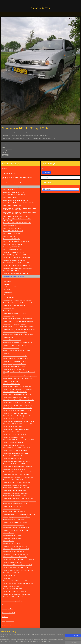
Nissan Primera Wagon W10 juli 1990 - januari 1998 (21, 498)
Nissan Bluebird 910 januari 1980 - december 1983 (21, 319)
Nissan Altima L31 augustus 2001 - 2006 (21, 305)
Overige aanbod (6, 625)
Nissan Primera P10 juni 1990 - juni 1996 (21, 490)
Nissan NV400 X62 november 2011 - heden (21, 450)
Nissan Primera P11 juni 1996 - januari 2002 (21, 493)
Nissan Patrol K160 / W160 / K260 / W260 (21, 464)
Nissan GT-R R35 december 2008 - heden (21, 356)
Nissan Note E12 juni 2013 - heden (21, 437)
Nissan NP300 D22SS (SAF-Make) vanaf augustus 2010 (21, 440)
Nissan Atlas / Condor (9, 311)
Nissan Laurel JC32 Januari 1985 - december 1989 (21, 387)
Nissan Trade (21, 578)
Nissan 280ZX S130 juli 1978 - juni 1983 (21, 260)
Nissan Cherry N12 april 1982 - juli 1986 (21, 345)
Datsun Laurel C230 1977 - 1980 (21, 228)
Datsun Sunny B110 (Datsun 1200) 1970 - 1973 (21, 241)
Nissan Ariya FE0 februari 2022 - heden (21, 313)
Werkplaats (5, 617)
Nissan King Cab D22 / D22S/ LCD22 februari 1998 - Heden (21, 376)
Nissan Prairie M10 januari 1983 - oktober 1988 (21, 482)
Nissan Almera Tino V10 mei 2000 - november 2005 (21, 303)
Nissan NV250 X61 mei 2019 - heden (21, 445)
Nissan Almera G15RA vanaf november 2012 (21, 273)
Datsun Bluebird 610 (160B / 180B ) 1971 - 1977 (21, 200)
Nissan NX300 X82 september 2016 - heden (21, 453)
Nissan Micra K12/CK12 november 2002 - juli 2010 (21, 411)
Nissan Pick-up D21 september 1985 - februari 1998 (18, 472)
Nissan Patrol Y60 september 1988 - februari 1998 (21, 466)
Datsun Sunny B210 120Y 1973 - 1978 (21, 244)
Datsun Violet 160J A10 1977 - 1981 (21, 249)
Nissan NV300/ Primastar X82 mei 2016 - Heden (21, 448)
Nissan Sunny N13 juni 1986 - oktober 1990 (21, 554)
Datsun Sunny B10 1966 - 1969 (21, 239)
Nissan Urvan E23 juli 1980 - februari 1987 (21, 581)
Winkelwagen (47, 172)
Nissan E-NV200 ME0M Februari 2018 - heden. (21, 351)
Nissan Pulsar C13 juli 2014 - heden (21, 506)
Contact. (4, 629)
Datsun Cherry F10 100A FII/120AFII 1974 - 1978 (21, 223)
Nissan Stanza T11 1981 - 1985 (21, 544)
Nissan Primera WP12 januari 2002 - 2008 (15, 504)
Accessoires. (5, 144)
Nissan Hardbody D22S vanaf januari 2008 (15, 359)
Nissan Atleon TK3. (21, 316)
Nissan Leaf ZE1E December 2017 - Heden (21, 392)
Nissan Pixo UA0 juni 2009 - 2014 (21, 480)
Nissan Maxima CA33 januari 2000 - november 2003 (21, 400)
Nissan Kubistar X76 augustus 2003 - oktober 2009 (21, 379)
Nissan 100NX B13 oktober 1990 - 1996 (21, 252)
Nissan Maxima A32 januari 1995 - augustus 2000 (21, 395)
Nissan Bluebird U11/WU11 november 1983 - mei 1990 (21, 327)
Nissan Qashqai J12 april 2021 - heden (21, 520)
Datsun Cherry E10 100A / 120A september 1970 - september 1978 (21, 220)
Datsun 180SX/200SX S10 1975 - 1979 (21, 192)
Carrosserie (5, 146)
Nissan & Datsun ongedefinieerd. (11, 183)
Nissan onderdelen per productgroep (20, 601)
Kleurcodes (5, 605)
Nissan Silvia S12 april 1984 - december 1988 (21, 530)
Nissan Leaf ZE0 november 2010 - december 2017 (21, 389)
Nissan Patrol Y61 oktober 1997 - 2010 (21, 469)
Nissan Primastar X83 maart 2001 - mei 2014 (21, 488)
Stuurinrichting (5, 154)
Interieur (4, 147)
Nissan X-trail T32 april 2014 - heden (21, 597)
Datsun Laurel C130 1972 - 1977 (21, 226)
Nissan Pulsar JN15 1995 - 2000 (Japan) (21, 512)
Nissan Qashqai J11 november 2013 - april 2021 (21, 517)
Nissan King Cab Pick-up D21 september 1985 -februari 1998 (21, 373)
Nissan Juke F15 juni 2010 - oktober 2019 (21, 364)
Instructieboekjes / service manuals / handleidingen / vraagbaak (20, 178)
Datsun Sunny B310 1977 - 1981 (21, 247)
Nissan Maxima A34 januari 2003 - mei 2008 (21, 397)
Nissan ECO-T (21, 353)
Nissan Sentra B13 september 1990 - (21, 525)
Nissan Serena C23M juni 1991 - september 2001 (21, 528)
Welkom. (4, 169)
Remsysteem (5, 152)
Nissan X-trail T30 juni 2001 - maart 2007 (21, 591)
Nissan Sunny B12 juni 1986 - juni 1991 (21, 552)
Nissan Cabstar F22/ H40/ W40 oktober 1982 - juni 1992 (21, 329)
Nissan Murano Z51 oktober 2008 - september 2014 (21, 424)
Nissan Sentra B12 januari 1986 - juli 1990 (21, 522)
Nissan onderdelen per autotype (20, 187)
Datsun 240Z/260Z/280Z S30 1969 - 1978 (21, 195)
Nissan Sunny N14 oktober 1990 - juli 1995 (21, 557)
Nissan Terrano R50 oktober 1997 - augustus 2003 (21, 565)
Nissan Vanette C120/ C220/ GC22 (21, 589)
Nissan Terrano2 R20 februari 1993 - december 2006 (21, 570)
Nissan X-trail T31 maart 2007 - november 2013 (21, 594)
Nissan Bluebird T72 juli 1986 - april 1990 (21, 324)
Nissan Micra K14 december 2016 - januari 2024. (21, 416)
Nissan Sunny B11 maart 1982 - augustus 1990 (21, 549)
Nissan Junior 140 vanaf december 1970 (21, 369)
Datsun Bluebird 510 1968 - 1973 (21, 197)
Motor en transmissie (7, 149)
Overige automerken (20, 621)
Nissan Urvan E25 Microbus (21, 586)
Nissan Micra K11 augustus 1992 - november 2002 (21, 408)
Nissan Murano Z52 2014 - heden (21, 427)
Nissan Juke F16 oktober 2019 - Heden (21, 367)
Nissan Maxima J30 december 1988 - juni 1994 (21, 403)
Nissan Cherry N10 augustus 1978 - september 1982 (21, 343)
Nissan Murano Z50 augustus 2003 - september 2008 (21, 421)
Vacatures (5, 633)
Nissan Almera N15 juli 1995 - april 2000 (21, 276)
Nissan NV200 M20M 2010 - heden (21, 442)
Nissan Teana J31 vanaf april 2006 (21, 562)
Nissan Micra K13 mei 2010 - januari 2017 (21, 413)
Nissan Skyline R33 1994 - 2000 (21, 538)
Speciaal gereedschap (8, 609)
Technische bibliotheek (20, 613)
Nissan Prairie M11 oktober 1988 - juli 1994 (21, 485)
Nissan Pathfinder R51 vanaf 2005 (21, 458)
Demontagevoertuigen (20, 173)
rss (50, 641)
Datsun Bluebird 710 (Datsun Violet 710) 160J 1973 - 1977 (21, 203)
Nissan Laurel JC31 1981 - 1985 (21, 384)
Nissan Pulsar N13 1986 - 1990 (21, 509)
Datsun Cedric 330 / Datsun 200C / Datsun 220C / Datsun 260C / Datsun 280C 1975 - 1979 (21, 213)
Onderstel (4, 151)
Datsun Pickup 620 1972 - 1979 (21, 233)
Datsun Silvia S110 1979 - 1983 (21, 236)
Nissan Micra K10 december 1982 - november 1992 (21, 405)
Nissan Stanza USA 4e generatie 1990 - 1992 (21, 546)
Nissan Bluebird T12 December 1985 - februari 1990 (21, 321)
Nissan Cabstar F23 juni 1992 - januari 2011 (21, 332)
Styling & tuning (5, 156)
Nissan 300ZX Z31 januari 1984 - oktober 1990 (21, 263)
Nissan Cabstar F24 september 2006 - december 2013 (21, 335)
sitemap (46, 641)
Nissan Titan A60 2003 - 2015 (21, 573)
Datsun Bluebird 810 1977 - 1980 (21, 205)
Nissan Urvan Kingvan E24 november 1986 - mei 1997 (21, 583)
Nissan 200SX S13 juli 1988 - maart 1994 (21, 255)
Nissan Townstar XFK (21, 575)
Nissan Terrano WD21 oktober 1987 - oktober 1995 (21, 567)
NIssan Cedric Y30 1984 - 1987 (21, 340)
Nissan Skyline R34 (21, 541)
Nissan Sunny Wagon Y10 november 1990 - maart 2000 (21, 559)
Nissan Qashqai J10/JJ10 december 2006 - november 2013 (21, 514)
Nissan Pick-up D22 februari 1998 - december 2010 (18, 474)
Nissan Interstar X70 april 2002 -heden (21, 361)
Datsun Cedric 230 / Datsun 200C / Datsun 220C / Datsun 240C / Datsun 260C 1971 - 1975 (21, 209)
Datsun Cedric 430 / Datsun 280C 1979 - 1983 (21, 216)
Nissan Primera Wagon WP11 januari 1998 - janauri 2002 (21, 501)
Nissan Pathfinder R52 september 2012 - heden (21, 461)
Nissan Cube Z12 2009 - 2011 (21, 348)
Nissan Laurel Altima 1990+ (21, 381)
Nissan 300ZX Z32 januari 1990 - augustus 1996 (21, 265)
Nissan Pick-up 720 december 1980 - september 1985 (21, 477)
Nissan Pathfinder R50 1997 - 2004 (13, 456)
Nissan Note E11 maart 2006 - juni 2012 (21, 435)
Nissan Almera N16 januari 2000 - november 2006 (21, 300)
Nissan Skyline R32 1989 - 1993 (21, 536)
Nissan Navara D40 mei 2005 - (21, 432)
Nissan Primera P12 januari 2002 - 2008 (21, 496)
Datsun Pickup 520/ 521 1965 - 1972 (21, 231)
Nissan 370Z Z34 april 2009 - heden (21, 271)
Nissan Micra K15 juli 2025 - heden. (13, 419)
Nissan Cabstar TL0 (21, 337)
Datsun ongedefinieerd (10, 189)
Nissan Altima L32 (21, 308)
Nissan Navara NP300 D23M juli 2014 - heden (21, 429)
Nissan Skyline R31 (21, 533)
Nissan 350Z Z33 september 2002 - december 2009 (21, 268)
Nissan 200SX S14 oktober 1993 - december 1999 (21, 257)
